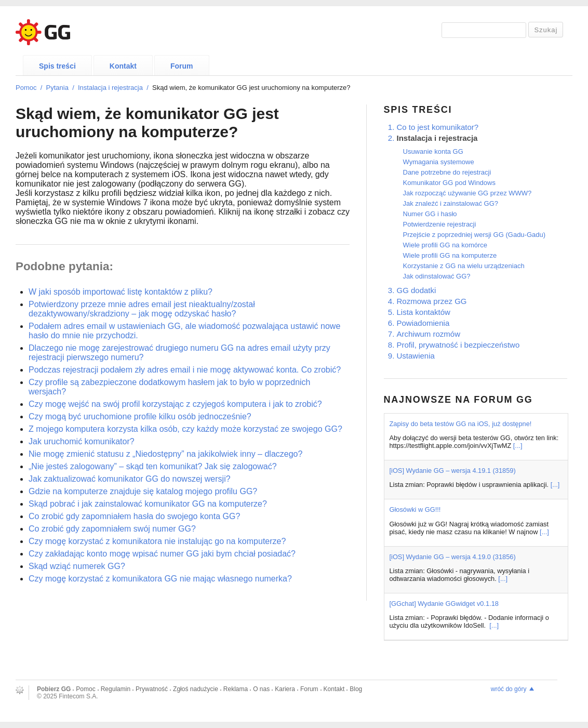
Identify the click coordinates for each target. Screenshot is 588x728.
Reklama (236, 689)
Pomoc (26, 88)
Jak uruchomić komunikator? (82, 441)
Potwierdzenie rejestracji (440, 224)
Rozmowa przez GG (432, 301)
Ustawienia (416, 356)
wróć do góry (509, 689)
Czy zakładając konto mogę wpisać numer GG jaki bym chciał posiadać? (162, 554)
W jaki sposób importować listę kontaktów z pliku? (121, 292)
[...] (518, 446)
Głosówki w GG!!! (415, 509)
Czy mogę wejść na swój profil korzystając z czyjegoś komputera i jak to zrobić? (175, 404)
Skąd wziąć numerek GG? (77, 566)
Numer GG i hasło (430, 214)
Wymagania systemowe (439, 162)
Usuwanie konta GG (433, 151)
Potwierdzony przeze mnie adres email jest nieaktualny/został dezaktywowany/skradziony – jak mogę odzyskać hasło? (142, 309)
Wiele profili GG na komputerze (450, 255)
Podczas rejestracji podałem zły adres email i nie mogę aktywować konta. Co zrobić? (185, 370)
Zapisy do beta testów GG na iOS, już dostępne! (461, 424)
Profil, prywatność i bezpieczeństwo (458, 345)
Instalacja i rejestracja (110, 88)
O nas (261, 689)
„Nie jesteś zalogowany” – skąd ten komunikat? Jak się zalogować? (153, 466)
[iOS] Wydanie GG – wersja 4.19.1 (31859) (453, 471)
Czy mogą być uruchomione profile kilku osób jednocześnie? (140, 416)
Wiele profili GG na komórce (445, 245)
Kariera (285, 689)
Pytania (57, 88)
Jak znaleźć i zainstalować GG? (451, 203)
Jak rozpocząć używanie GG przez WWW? (467, 193)
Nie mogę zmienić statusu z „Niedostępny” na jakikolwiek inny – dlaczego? (165, 454)
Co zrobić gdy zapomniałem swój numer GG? (112, 529)
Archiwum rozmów (429, 334)
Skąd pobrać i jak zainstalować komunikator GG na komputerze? (148, 504)
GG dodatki (417, 290)
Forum (182, 66)
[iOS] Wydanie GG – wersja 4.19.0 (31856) (453, 557)
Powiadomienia (423, 323)
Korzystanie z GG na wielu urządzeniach (464, 266)
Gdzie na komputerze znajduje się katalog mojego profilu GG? (143, 491)
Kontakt (123, 66)
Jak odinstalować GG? (437, 276)
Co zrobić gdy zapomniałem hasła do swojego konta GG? (134, 516)
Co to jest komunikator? (438, 127)
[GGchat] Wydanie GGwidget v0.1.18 (444, 604)
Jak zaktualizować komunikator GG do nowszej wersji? (130, 479)
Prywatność (152, 689)
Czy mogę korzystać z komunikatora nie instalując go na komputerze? (157, 541)
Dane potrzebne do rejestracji (447, 172)
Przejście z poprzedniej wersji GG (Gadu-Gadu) (475, 235)
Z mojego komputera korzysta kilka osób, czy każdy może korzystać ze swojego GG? (185, 429)
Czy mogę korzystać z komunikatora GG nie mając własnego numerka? (160, 579)
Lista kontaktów (424, 312)
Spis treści (57, 66)
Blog (356, 689)
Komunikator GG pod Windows (449, 183)
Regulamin (116, 689)
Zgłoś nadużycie (196, 689)
